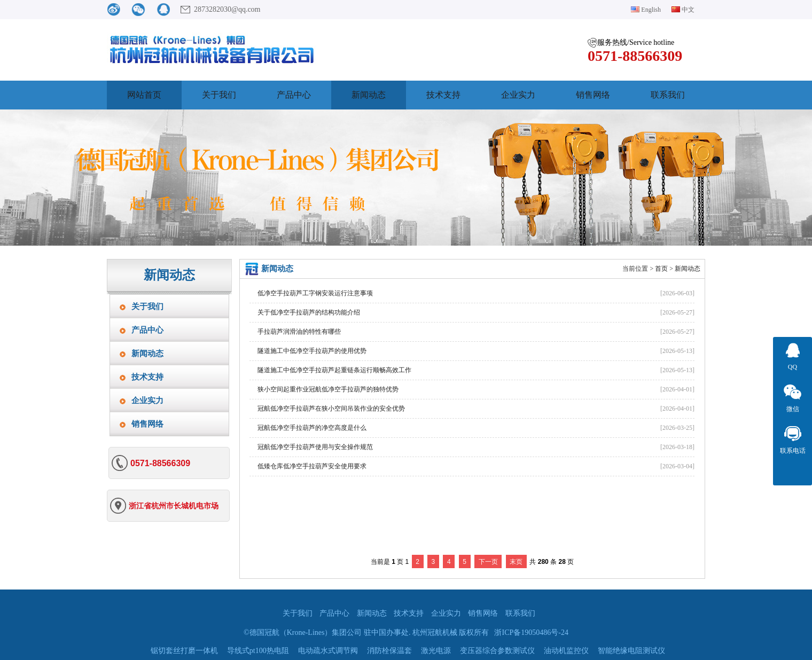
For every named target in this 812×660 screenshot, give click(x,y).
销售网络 (593, 95)
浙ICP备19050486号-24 (531, 632)
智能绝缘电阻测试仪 (631, 651)
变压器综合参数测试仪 (497, 651)
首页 (661, 269)
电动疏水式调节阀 (328, 651)
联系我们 (668, 95)
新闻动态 (369, 95)
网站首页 (144, 95)
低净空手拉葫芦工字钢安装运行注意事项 (315, 293)
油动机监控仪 (566, 651)
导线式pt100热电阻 (258, 651)
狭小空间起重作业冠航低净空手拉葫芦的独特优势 (328, 389)
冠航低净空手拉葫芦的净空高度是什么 (312, 428)
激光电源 (436, 651)
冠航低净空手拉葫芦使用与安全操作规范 (315, 447)
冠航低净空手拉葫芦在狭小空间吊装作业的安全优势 (331, 408)
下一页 (488, 562)
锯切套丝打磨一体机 (184, 651)
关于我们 (219, 95)
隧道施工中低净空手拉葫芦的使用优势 (312, 351)
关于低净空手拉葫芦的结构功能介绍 (309, 312)
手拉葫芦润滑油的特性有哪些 (299, 332)
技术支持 (443, 95)
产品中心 (294, 95)
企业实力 (518, 95)
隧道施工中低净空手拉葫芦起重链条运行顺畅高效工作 (334, 370)
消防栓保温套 (389, 651)
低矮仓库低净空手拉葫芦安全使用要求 (312, 466)
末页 (516, 562)
